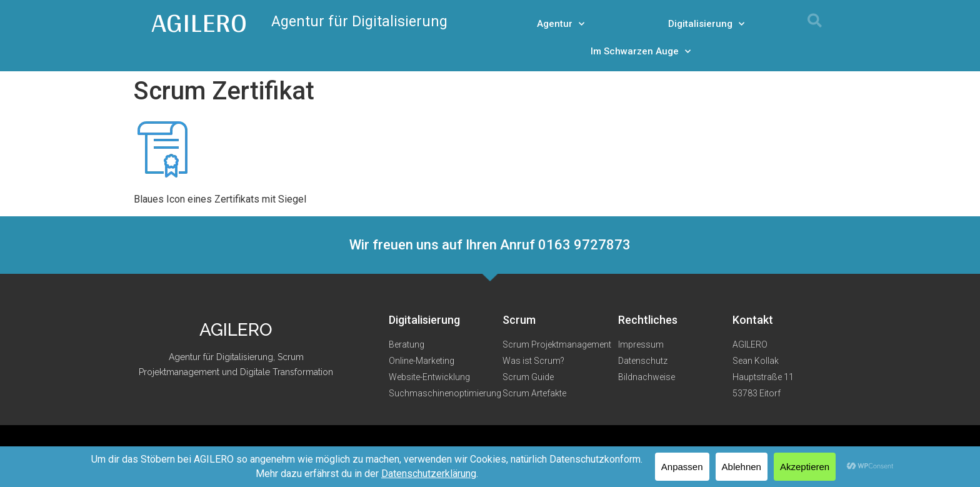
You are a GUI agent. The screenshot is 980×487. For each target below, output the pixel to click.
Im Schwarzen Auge (641, 52)
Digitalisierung (706, 24)
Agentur (561, 24)
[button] (815, 20)
